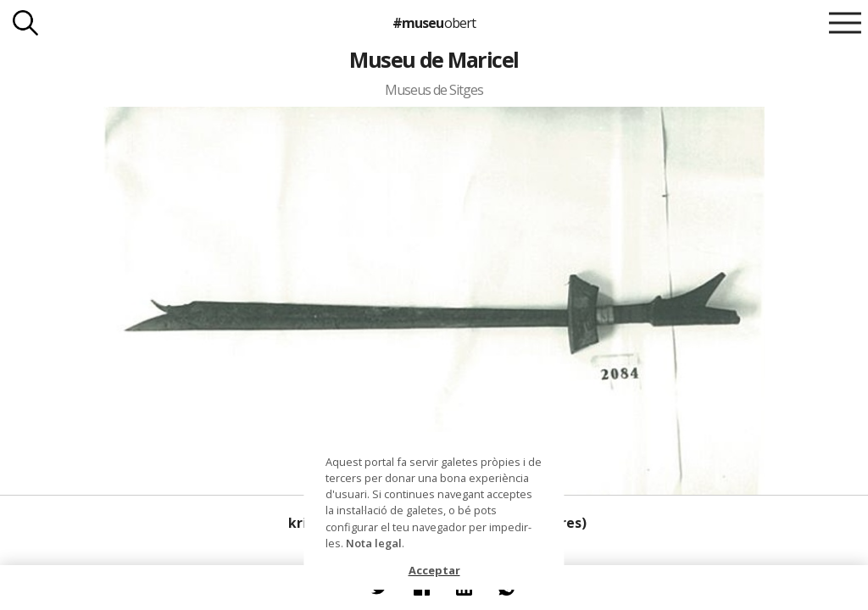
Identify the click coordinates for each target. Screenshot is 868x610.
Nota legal (374, 543)
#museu (434, 23)
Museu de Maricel (434, 59)
